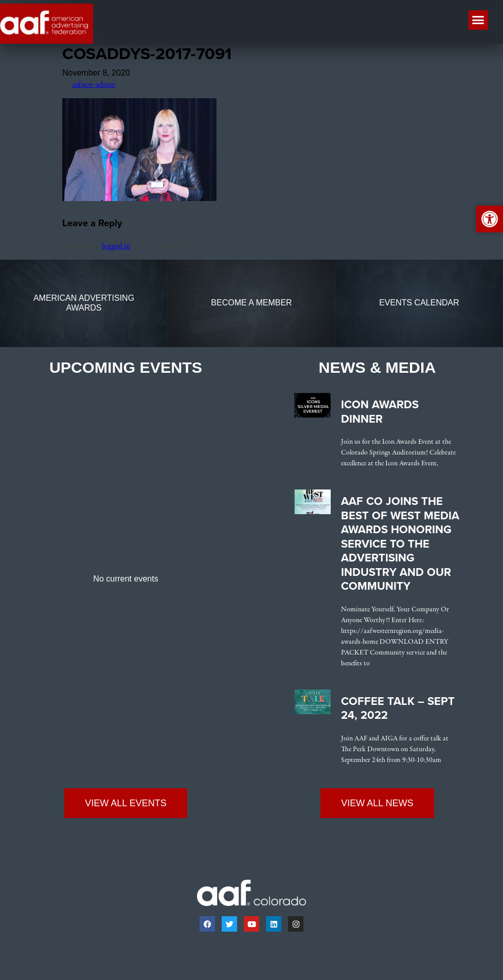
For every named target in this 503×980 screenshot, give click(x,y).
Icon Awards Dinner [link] (380, 412)
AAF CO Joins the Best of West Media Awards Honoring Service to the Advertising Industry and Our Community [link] (400, 544)
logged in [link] (116, 246)
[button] (478, 20)
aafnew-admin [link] (94, 85)
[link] (139, 199)
